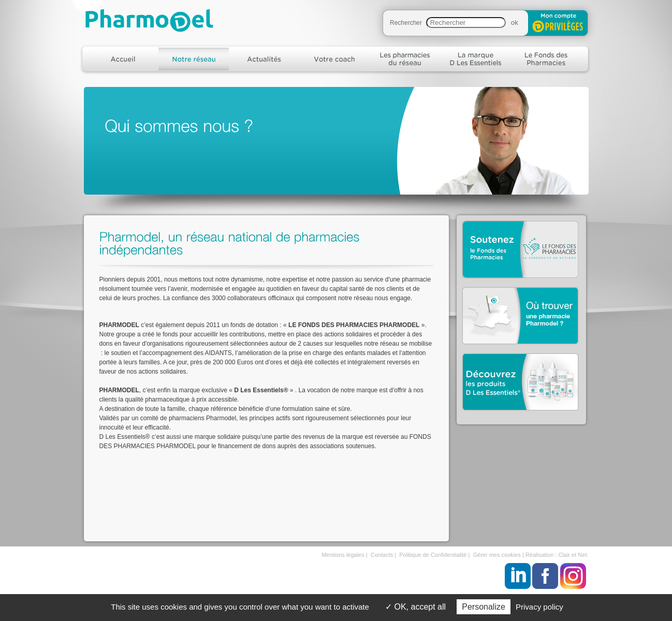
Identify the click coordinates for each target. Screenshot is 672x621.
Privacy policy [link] (539, 607)
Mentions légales (343, 555)
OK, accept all (415, 607)
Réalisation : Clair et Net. (557, 555)
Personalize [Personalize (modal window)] (484, 607)
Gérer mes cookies (497, 555)
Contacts (382, 555)
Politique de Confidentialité (433, 555)
